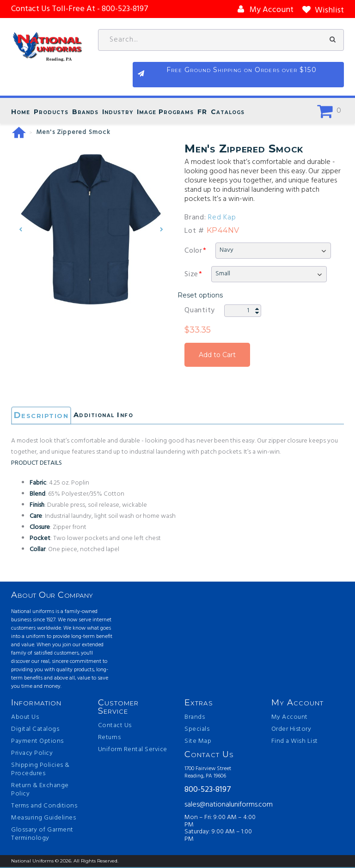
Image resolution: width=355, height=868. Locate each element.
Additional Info (115, 416)
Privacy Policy (32, 754)
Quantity (200, 311)
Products (51, 112)
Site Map (198, 742)
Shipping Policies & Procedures (40, 771)
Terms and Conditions (44, 807)
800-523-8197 (208, 791)
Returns (110, 739)
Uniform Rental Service (133, 751)
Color (193, 251)
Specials (197, 730)
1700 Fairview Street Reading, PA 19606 (208, 773)
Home (21, 112)
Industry (118, 112)
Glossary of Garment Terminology (42, 835)
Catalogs (228, 112)
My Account (290, 718)
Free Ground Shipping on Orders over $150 (298, 76)
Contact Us (115, 727)
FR (202, 112)
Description (43, 416)
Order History (291, 730)
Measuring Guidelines (43, 819)
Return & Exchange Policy (40, 791)
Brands (85, 112)
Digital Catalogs (35, 730)
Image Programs (165, 112)
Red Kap (222, 218)
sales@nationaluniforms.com (221, 805)
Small (223, 274)
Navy (226, 251)
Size (191, 275)
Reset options (200, 296)
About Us (25, 718)
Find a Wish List (295, 742)
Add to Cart (217, 355)
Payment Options (37, 742)
